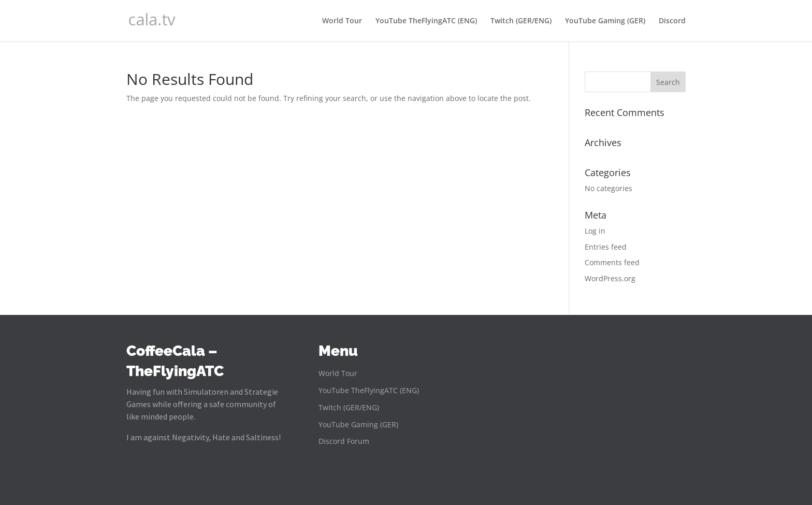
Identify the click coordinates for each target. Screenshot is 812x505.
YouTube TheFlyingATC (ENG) (426, 21)
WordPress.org (610, 278)
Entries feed (606, 247)
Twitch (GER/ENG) (521, 21)
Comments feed (612, 262)
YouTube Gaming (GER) (605, 21)
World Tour (342, 21)
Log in (595, 231)
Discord (672, 21)
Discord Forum (344, 442)
